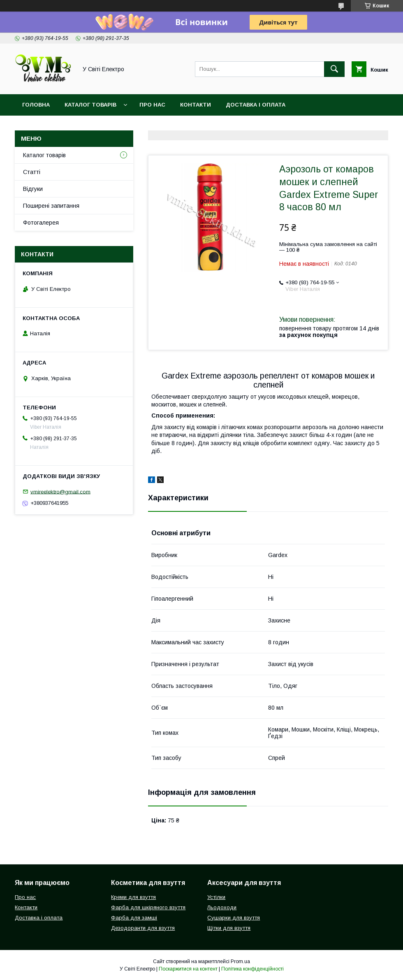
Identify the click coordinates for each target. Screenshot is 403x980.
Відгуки (33, 189)
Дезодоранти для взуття (143, 928)
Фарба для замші (134, 918)
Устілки (216, 897)
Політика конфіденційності (252, 969)
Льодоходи (222, 907)
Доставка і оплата (256, 105)
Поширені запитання (51, 206)
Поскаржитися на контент (188, 969)
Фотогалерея (41, 223)
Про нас (152, 105)
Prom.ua (240, 961)
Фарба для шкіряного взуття (148, 907)
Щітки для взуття (229, 928)
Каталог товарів (90, 105)
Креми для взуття (133, 897)
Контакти (196, 105)
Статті (32, 172)
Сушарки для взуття (234, 918)
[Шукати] (334, 69)
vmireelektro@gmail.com (60, 491)
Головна (36, 105)
